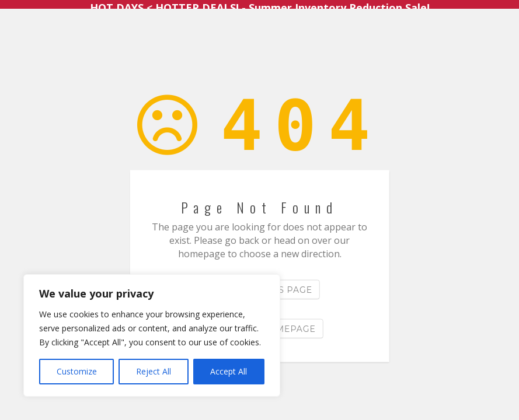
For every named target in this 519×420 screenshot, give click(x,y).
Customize (77, 371)
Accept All (229, 371)
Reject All (154, 371)
